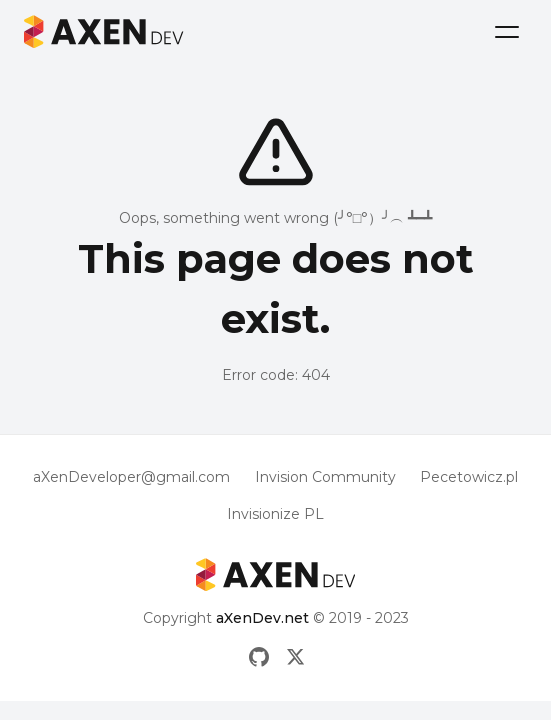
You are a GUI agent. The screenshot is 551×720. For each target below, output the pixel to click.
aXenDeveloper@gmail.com (131, 477)
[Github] (259, 657)
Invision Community (325, 477)
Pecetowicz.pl (469, 477)
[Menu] (507, 32)
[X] (296, 657)
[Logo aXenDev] (104, 31)
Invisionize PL (275, 514)
